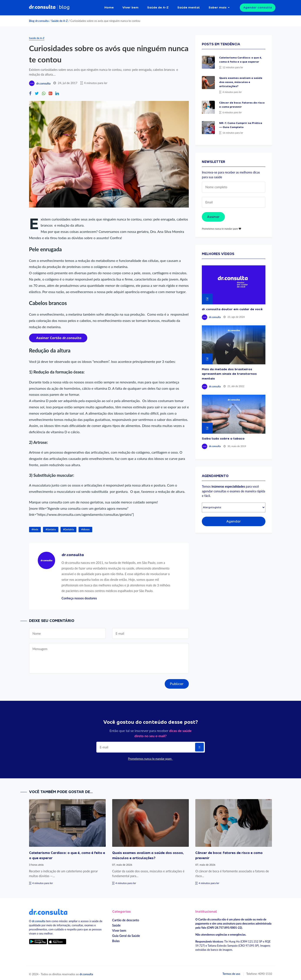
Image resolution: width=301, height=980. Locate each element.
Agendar (234, 519)
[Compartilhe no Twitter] (37, 92)
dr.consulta (43, 81)
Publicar (177, 682)
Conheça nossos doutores (79, 596)
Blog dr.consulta (39, 19)
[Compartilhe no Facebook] (30, 92)
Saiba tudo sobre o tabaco (223, 436)
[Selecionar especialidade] (234, 505)
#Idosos (85, 527)
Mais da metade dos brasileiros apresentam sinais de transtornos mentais (229, 372)
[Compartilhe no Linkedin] (57, 92)
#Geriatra (51, 527)
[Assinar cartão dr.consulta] (58, 335)
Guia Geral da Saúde (126, 934)
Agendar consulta (258, 6)
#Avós (35, 527)
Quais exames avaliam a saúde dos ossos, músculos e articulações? (241, 80)
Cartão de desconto (126, 918)
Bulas (116, 939)
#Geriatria (69, 527)
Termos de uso (231, 972)
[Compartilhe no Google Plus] (50, 92)
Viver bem (130, 6)
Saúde (116, 923)
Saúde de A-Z (158, 6)
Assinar (213, 215)
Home (109, 6)
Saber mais (218, 6)
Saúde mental (189, 6)
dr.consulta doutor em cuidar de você (232, 307)
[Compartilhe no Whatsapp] (44, 92)
